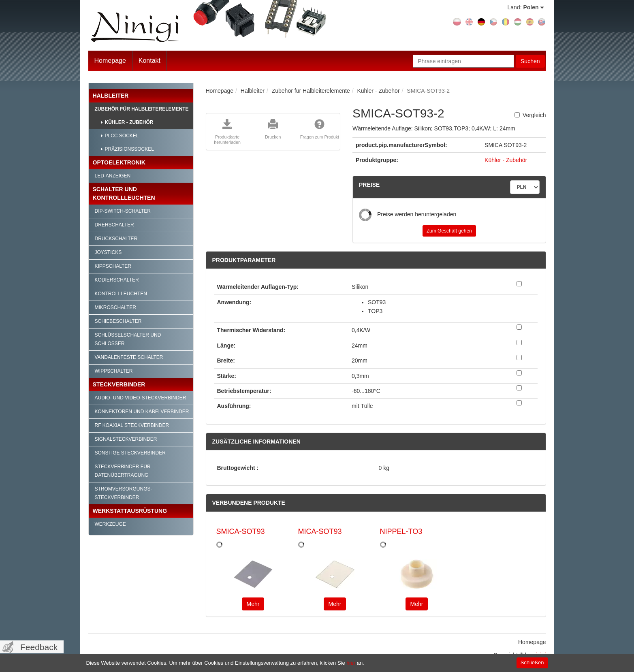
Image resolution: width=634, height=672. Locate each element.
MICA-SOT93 (320, 531)
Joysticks (108, 252)
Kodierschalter (117, 280)
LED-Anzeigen (113, 176)
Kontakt (149, 61)
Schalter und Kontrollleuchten (124, 193)
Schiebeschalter (118, 321)
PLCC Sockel (122, 136)
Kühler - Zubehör (129, 122)
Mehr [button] (253, 604)
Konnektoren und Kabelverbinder (142, 412)
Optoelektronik (119, 162)
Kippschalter (113, 266)
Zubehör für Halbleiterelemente (142, 109)
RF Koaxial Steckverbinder (132, 425)
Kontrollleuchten (121, 294)
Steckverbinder (119, 384)
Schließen (532, 662)
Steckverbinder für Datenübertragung (123, 471)
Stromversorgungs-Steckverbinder (124, 493)
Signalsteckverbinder (126, 439)
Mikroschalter (115, 307)
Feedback (39, 647)
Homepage (110, 61)
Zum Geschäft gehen (449, 231)
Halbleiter (111, 96)
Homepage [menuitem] (532, 642)
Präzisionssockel (129, 149)
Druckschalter (116, 239)
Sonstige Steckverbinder (130, 453)
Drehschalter (114, 225)
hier (351, 663)
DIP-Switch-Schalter (123, 211)
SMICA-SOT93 (241, 531)
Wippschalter (114, 371)
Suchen (530, 61)
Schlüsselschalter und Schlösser (128, 339)
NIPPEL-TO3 (401, 531)
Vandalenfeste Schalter (129, 357)
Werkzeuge (110, 524)
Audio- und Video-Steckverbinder (141, 398)
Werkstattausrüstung (130, 511)
